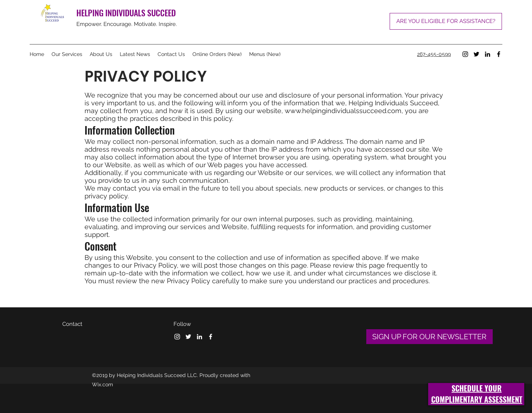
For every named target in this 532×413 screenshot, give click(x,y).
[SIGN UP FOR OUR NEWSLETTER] (429, 337)
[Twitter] (476, 54)
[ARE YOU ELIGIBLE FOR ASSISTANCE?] (446, 21)
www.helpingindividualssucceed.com (343, 111)
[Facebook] (499, 54)
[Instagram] (465, 54)
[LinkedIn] (488, 54)
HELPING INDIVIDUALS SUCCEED (126, 13)
